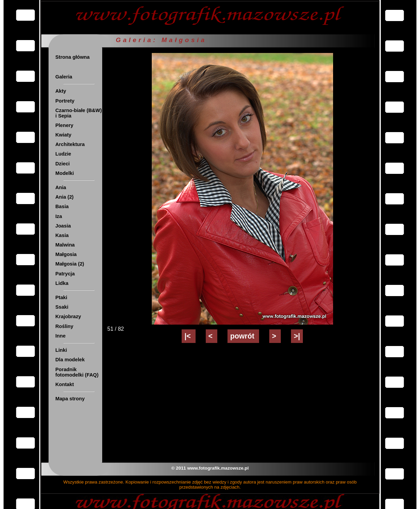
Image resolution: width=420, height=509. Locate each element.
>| (297, 336)
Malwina (65, 245)
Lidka (62, 283)
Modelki (65, 173)
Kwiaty (63, 135)
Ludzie (63, 154)
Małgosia (66, 254)
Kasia (62, 235)
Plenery (64, 125)
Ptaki (61, 297)
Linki (61, 350)
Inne (60, 336)
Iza (59, 216)
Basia (62, 206)
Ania (61, 187)
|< (188, 336)
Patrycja (65, 274)
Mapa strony (70, 399)
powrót (243, 336)
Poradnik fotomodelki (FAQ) (77, 372)
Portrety (65, 101)
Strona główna (72, 57)
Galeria (64, 77)
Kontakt (65, 384)
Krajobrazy (68, 316)
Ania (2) (65, 197)
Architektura (70, 144)
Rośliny (64, 326)
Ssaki (62, 307)
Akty (61, 91)
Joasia (63, 226)
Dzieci (62, 164)
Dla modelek (70, 360)
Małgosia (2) (70, 264)
